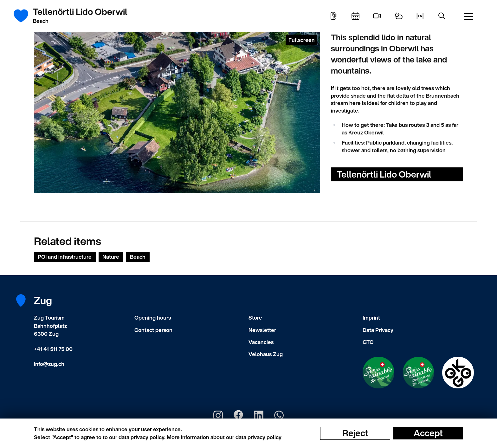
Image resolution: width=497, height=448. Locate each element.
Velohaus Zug (266, 354)
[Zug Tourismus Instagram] (218, 415)
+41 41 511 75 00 (53, 349)
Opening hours (153, 318)
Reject (355, 433)
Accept (428, 433)
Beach (138, 257)
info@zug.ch (49, 364)
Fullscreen (302, 40)
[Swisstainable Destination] (418, 373)
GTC (368, 342)
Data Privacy (378, 330)
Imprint (371, 318)
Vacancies (261, 342)
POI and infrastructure (65, 257)
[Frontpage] (24, 16)
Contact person (153, 330)
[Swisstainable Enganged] (378, 373)
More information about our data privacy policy (224, 437)
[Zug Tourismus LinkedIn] (259, 415)
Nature (111, 257)
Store (255, 318)
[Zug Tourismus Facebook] (238, 415)
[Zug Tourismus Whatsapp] (279, 415)
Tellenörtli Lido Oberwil (384, 174)
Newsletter (262, 330)
